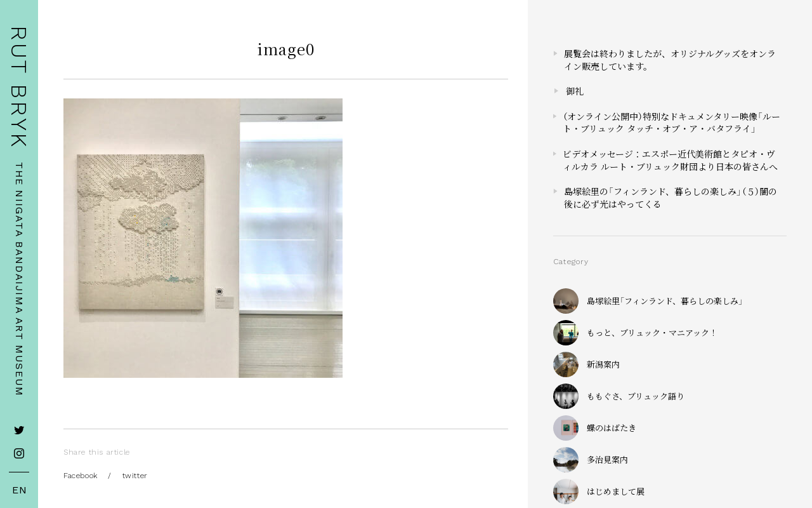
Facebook (81, 476)
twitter (135, 476)
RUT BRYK (19, 87)
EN (20, 490)
